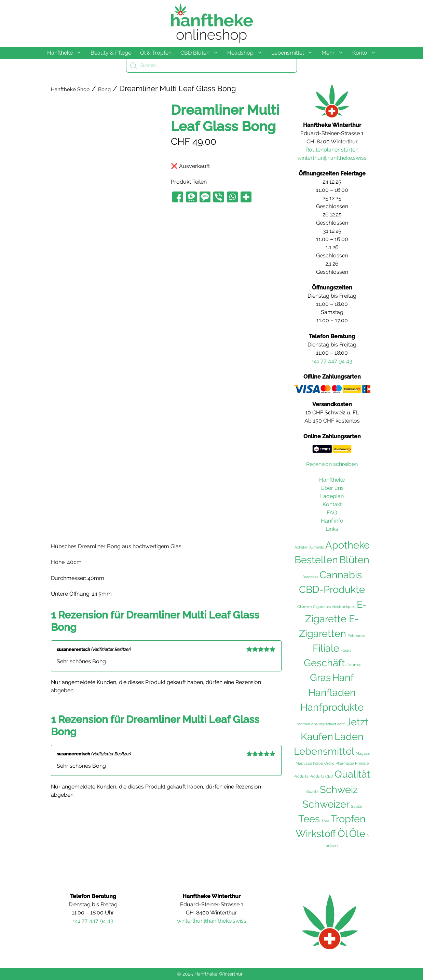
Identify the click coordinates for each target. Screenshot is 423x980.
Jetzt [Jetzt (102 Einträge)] (357, 722)
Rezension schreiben (332, 464)
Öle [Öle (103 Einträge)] (357, 834)
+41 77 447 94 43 (332, 361)
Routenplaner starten (332, 150)
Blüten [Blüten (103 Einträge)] (354, 560)
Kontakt (332, 504)
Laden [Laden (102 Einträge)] (349, 737)
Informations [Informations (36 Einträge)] (306, 724)
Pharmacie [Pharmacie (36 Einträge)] (345, 763)
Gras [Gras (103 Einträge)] (320, 678)
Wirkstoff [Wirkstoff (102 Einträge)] (316, 834)
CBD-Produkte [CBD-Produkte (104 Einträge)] (332, 590)
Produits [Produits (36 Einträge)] (301, 776)
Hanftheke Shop (70, 89)
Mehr (335, 53)
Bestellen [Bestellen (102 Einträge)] (316, 560)
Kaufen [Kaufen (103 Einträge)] (317, 737)
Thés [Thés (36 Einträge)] (325, 821)
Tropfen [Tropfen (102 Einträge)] (348, 819)
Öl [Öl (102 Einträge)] (343, 834)
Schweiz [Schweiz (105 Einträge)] (339, 789)
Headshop (247, 53)
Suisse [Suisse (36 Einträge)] (356, 806)
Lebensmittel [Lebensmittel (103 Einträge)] (324, 751)
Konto (366, 53)
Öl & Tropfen (156, 53)
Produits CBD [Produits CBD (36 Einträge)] (321, 776)
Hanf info (332, 521)
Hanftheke (67, 53)
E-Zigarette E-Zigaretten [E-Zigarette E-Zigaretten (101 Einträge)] (333, 619)
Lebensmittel (294, 53)
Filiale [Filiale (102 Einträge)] (326, 648)
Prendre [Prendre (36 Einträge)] (362, 763)
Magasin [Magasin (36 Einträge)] (363, 753)
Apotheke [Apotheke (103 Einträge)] (347, 545)
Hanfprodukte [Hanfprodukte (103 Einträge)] (332, 707)
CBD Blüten (202, 53)
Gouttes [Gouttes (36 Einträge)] (353, 665)
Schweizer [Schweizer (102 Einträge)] (326, 804)
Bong (104, 89)
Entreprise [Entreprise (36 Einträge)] (356, 636)
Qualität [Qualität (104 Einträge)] (352, 774)
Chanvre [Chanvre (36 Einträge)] (304, 607)
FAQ (332, 513)
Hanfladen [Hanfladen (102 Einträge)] (332, 693)
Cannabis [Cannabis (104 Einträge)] (341, 575)
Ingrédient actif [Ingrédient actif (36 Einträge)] (332, 724)
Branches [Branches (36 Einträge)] (310, 577)
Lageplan (332, 496)
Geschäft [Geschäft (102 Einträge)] (324, 663)
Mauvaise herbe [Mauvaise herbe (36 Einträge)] (309, 763)
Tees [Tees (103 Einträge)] (309, 819)
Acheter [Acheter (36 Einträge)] (301, 547)
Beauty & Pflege (111, 53)
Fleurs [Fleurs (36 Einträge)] (346, 650)
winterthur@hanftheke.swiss (332, 158)
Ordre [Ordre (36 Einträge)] (329, 763)
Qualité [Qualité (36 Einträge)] (312, 792)
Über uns (332, 488)
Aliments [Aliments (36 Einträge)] (317, 547)
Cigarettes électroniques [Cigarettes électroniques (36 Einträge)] (334, 607)
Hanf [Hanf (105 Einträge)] (343, 677)
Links (332, 529)
